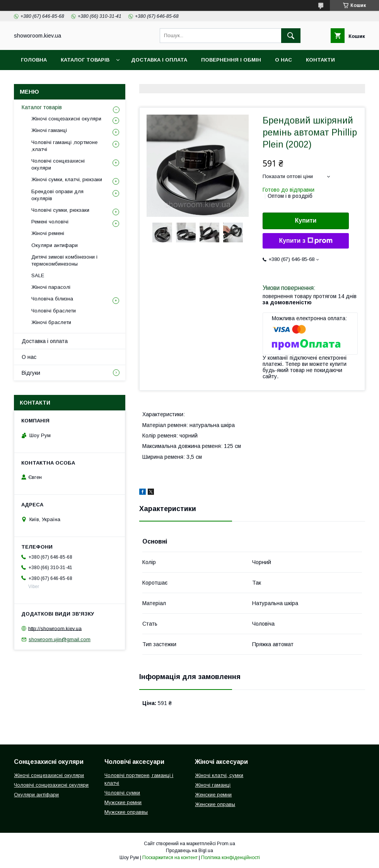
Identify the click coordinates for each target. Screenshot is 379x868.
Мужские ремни (123, 802)
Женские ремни (213, 795)
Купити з (306, 241)
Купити (306, 220)
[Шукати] (291, 36)
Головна (34, 60)
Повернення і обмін (231, 60)
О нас (283, 60)
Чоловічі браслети (54, 311)
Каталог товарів (85, 60)
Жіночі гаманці (49, 130)
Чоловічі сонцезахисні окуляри (58, 164)
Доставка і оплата (159, 60)
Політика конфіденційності (230, 858)
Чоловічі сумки (122, 793)
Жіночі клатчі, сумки (219, 775)
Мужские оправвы (126, 812)
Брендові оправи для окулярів (57, 195)
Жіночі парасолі (51, 287)
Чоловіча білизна (52, 299)
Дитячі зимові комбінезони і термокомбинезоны (64, 260)
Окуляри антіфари (36, 795)
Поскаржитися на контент (170, 858)
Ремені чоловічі (50, 222)
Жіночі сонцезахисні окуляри (66, 119)
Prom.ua (226, 844)
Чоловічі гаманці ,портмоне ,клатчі (64, 146)
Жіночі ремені (48, 233)
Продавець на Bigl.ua (189, 851)
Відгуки (32, 80)
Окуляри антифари (55, 245)
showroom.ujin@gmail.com (60, 639)
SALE (38, 275)
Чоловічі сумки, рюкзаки (60, 210)
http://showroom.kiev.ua (55, 628)
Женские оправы (215, 804)
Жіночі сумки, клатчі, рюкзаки (67, 179)
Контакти (320, 60)
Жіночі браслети (51, 322)
